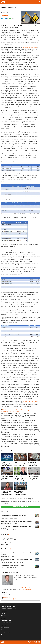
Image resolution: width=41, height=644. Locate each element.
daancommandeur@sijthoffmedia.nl (13, 599)
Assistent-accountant (7, 538)
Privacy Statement (6, 627)
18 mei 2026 (18, 460)
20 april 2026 (31, 474)
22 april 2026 (18, 474)
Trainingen (4, 616)
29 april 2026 (5, 474)
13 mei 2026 (31, 460)
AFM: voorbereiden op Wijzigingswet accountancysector (34, 478)
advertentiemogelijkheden (28, 590)
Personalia (5, 511)
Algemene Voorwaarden (7, 630)
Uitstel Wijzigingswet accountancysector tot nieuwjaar (7, 464)
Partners (3, 613)
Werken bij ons (5, 625)
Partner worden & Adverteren (8, 609)
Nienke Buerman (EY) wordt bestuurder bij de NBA (6, 493)
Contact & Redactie (6, 623)
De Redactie (4, 16)
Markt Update (6, 549)
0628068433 (7, 597)
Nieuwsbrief (4, 611)
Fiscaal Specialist (6, 543)
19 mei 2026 (5, 460)
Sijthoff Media (24, 588)
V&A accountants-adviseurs (30, 47)
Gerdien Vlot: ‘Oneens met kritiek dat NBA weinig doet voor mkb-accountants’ (20, 478)
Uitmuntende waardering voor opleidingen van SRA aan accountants (33, 464)
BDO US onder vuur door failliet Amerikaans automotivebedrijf (7, 478)
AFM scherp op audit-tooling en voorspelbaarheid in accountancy (20, 493)
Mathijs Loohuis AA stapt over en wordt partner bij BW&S (16, 522)
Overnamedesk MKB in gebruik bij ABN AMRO (13, 566)
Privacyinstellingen (6, 632)
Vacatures (4, 534)
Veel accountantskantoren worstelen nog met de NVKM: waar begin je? (20, 464)
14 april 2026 (18, 489)
